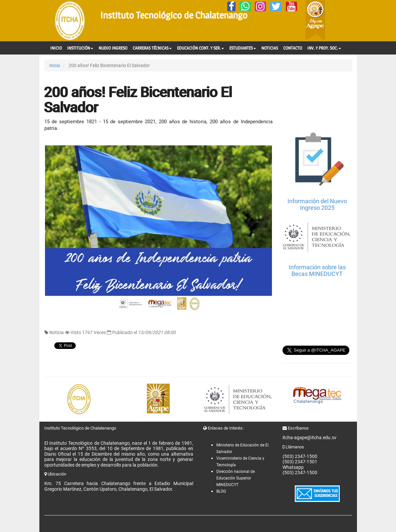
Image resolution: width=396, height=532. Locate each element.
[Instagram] (260, 6)
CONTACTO (293, 48)
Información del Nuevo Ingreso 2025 (317, 204)
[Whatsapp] (245, 6)
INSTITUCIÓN (80, 48)
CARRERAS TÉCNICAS (152, 48)
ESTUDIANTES (243, 48)
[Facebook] (231, 6)
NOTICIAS (270, 48)
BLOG (221, 491)
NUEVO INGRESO (113, 48)
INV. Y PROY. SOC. (324, 48)
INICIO (56, 48)
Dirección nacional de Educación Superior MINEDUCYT (236, 478)
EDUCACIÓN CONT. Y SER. (200, 48)
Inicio (55, 65)
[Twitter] (276, 6)
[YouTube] (291, 6)
